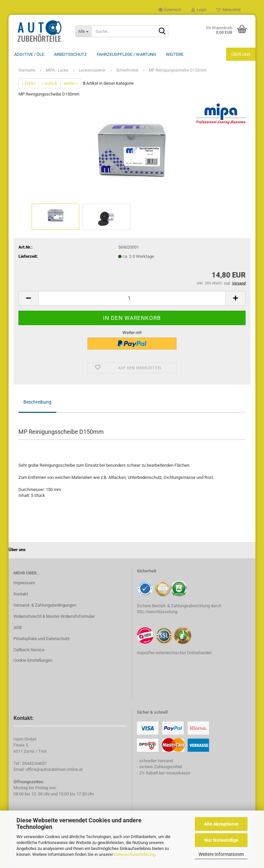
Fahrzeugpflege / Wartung (126, 54)
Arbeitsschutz (70, 54)
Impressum (24, 583)
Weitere (175, 54)
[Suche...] (83, 31)
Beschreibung (37, 403)
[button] (170, 10)
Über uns (241, 54)
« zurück (50, 84)
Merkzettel (229, 10)
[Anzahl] (132, 299)
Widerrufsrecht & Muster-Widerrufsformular (54, 617)
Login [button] (199, 10)
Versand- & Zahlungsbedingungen (45, 606)
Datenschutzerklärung (134, 854)
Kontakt (21, 595)
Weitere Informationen (221, 854)
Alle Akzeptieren (221, 824)
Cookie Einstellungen (33, 661)
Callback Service (29, 650)
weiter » (71, 84)
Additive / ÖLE (29, 54)
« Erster (29, 84)
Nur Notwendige (221, 840)
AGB (18, 628)
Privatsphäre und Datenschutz (41, 639)
